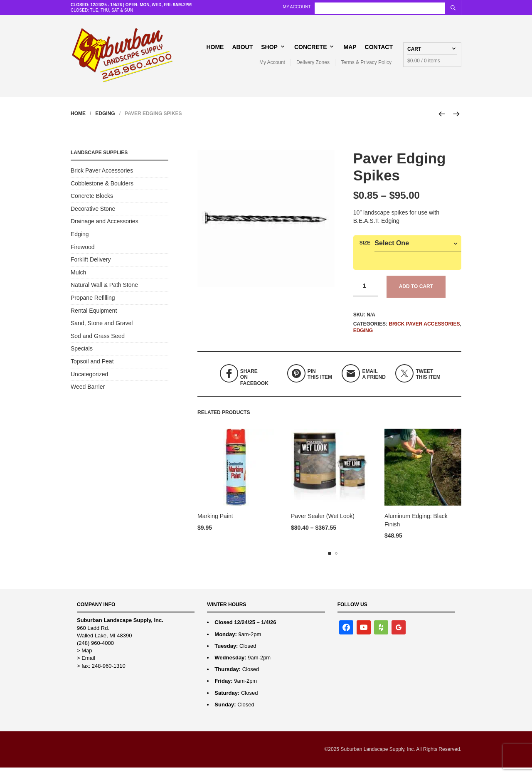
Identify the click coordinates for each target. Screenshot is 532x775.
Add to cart (416, 294)
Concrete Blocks (92, 204)
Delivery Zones (313, 66)
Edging (105, 121)
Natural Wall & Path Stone (104, 293)
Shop (269, 50)
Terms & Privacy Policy (366, 66)
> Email (86, 666)
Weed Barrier (88, 395)
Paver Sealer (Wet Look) (323, 524)
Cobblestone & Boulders (102, 191)
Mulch (78, 280)
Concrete (311, 50)
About (242, 50)
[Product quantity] (366, 294)
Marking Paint (215, 524)
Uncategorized (89, 382)
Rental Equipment (94, 318)
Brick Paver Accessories (424, 331)
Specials (82, 356)
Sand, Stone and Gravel (102, 331)
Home (215, 50)
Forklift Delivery (91, 267)
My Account (358, 7)
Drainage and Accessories (105, 229)
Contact (379, 50)
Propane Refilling (93, 306)
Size (365, 251)
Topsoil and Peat (92, 369)
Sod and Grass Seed (98, 343)
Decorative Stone (93, 216)
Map (350, 50)
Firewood (83, 254)
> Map (85, 658)
